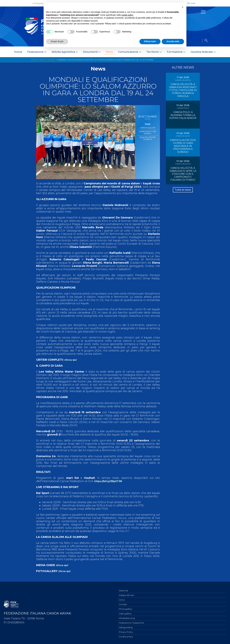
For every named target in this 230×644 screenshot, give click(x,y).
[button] (183, 7)
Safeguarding (126, 627)
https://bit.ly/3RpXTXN (110, 481)
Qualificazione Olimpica (148, 137)
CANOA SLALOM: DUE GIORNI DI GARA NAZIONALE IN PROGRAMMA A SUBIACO (183, 146)
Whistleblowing (127, 617)
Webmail (123, 587)
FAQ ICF (125, 531)
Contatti (123, 602)
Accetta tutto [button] (173, 41)
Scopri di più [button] (57, 41)
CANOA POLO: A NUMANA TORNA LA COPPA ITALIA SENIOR (183, 115)
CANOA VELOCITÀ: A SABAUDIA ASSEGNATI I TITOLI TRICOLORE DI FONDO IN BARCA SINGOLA (183, 90)
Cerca (122, 597)
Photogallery (125, 607)
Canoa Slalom (148, 127)
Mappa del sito (126, 592)
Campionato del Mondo (148, 132)
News (109, 52)
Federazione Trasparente (131, 622)
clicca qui (71, 360)
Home (18, 52)
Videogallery (125, 612)
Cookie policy (126, 636)
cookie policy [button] (127, 15)
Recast (122, 518)
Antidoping (38, 3)
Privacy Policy (126, 632)
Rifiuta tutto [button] (150, 41)
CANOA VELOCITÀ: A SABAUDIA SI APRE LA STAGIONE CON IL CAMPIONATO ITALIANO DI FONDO (183, 174)
